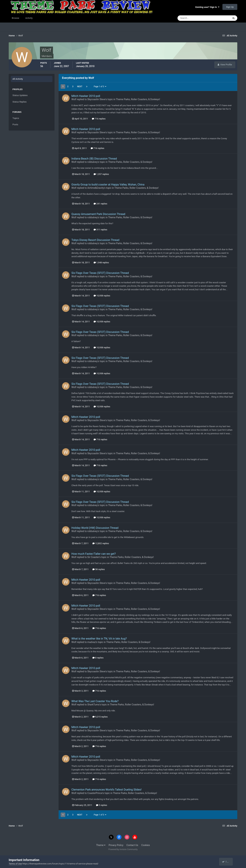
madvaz (91, 642)
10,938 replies (102, 296)
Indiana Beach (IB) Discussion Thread (94, 159)
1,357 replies (101, 174)
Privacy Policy (116, 845)
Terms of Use (15, 864)
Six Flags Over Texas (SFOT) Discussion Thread (100, 273)
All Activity (18, 79)
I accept (228, 862)
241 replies (100, 204)
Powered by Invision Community (123, 849)
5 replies (102, 805)
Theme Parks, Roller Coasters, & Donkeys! (138, 99)
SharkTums (93, 705)
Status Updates (20, 95)
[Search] (193, 18)
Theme (101, 845)
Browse (15, 18)
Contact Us (132, 845)
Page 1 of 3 (100, 87)
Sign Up (230, 7)
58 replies (99, 569)
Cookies (146, 845)
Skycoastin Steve (96, 99)
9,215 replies (100, 717)
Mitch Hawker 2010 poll (86, 96)
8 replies (98, 658)
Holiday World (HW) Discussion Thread (95, 528)
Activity (29, 18)
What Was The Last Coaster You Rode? (95, 701)
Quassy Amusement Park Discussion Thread (98, 214)
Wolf (74, 99)
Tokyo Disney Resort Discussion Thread (95, 240)
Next (80, 87)
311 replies (100, 230)
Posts (15, 124)
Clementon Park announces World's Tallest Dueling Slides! (107, 790)
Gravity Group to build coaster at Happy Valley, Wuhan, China (108, 185)
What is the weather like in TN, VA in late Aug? (99, 639)
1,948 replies (101, 263)
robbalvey (92, 162)
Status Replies (20, 102)
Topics (16, 118)
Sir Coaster (93, 557)
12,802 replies (101, 543)
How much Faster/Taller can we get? (94, 554)
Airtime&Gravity (96, 188)
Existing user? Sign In (207, 7)
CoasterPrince (95, 793)
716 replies (99, 119)
